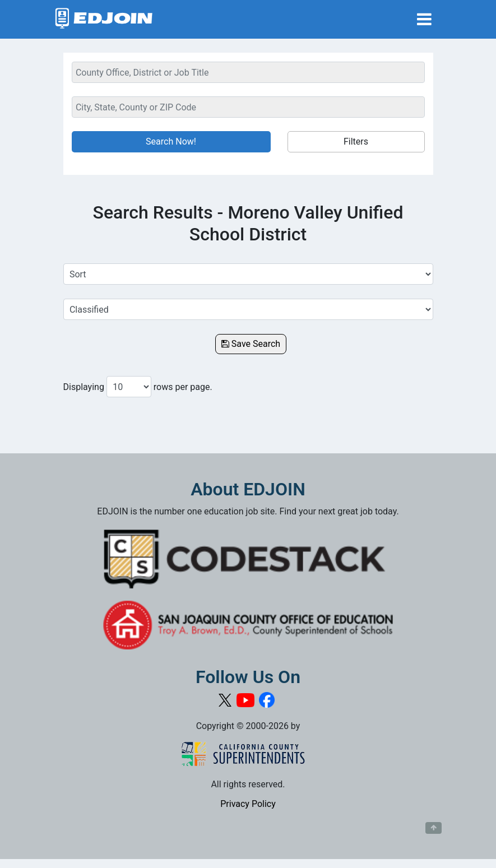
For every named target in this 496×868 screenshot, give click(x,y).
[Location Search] (248, 107)
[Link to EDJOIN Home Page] (104, 19)
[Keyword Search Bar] (248, 72)
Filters (356, 141)
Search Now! (171, 141)
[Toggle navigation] (424, 19)
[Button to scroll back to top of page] (434, 828)
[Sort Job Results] (248, 274)
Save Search (251, 344)
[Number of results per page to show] (129, 387)
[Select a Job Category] (248, 309)
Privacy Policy (248, 804)
